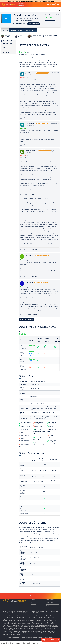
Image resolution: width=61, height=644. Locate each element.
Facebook (34, 604)
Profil (5, 48)
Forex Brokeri (10, 10)
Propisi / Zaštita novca (7, 44)
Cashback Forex (49, 602)
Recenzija (5, 30)
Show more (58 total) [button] (26, 319)
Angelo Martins (8, 37)
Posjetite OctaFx (20, 24)
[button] (58, 5)
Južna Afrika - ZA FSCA (32, 355)
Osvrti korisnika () (16, 30)
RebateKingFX (49, 607)
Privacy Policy (37, 637)
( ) (54, 15)
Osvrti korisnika (8, 41)
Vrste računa (7, 50)
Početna (3, 10)
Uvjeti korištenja (30, 640)
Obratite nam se (35, 602)
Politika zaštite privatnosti (41, 640)
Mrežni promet (7, 53)
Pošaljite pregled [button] (34, 24)
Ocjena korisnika (50, 20)
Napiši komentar (32, 118)
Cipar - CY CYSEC (31, 348)
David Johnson (22, 37)
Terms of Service (46, 637)
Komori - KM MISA (31, 361)
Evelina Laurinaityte (36, 37)
